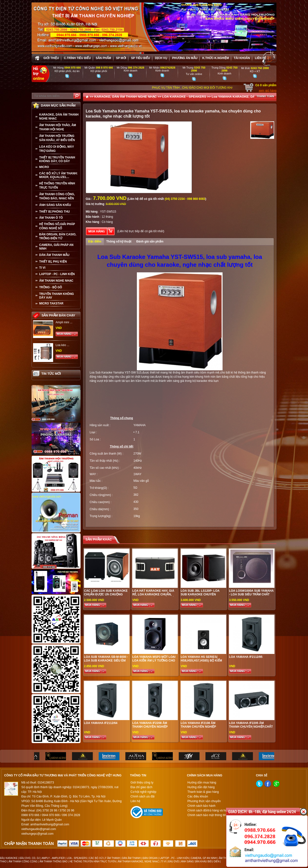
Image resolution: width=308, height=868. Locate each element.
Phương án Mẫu (185, 58)
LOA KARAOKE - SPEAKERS (184, 97)
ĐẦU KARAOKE (9, 858)
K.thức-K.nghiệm (216, 58)
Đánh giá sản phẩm (150, 241)
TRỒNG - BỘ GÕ (51, 287)
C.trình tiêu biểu (77, 58)
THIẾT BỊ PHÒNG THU (54, 212)
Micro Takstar (51, 303)
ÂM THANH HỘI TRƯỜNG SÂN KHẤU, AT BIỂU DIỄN (57, 138)
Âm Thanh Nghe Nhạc (56, 281)
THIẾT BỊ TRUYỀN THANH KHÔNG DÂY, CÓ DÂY (57, 159)
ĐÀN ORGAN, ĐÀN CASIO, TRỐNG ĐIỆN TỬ (58, 236)
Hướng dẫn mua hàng (202, 783)
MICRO (44, 167)
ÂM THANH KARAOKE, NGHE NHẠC (139, 862)
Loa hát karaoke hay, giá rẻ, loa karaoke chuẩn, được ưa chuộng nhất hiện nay (154, 596)
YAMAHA (140, 425)
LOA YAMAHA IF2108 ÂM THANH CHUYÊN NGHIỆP (198, 725)
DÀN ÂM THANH (131, 858)
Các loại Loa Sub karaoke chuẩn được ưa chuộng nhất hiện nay (106, 594)
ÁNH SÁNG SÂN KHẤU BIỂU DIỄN (200, 862)
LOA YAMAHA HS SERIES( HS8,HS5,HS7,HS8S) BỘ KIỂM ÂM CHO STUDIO (201, 661)
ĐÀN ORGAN (150, 858)
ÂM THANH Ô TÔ (51, 218)
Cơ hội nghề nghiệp (143, 792)
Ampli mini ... (64, 322)
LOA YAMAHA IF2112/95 (246, 657)
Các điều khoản (198, 796)
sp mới (121, 58)
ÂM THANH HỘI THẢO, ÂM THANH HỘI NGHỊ (58, 127)
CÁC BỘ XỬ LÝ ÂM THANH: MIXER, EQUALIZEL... (58, 175)
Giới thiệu (51, 58)
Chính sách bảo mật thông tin (207, 815)
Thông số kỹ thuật (119, 241)
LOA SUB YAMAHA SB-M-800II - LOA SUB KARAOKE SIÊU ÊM (106, 659)
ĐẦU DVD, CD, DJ (30, 858)
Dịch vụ (161, 58)
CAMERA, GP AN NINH (204, 858)
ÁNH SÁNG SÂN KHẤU (55, 205)
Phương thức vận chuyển (204, 801)
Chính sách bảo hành (201, 806)
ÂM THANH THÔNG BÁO (53, 862)
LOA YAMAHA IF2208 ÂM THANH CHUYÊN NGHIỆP (150, 725)
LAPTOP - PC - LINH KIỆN (57, 274)
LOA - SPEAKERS (77, 858)
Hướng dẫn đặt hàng (201, 787)
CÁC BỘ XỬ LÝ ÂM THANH (105, 858)
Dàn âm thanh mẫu (54, 255)
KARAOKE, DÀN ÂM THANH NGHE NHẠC (59, 117)
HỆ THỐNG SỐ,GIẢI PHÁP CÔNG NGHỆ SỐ (57, 226)
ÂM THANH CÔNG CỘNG (23, 862)
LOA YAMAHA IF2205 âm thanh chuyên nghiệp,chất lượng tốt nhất (251, 727)
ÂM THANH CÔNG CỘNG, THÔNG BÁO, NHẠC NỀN (57, 196)
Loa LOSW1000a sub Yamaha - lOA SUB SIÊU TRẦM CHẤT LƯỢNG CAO (251, 594)
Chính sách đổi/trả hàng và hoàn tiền (212, 810)
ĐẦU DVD (174, 862)
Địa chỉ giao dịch (141, 787)
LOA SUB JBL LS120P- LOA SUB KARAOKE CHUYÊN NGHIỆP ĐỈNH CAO (200, 594)
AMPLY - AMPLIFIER (53, 858)
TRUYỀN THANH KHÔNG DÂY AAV (57, 296)
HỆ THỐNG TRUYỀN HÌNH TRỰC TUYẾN (57, 186)
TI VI (42, 268)
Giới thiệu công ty (142, 783)
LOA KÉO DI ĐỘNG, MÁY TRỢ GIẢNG (57, 149)
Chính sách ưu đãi (142, 796)
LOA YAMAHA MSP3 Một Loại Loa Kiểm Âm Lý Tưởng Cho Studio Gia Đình (154, 661)
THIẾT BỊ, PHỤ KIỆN (53, 262)
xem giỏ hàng (268, 91)
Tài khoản (242, 58)
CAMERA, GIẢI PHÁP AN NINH (56, 247)
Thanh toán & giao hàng (203, 792)
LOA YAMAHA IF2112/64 (101, 723)
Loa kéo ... (62, 345)
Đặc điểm (95, 241)
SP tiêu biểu (140, 58)
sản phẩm (103, 58)
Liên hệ (261, 58)
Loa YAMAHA (222, 97)
